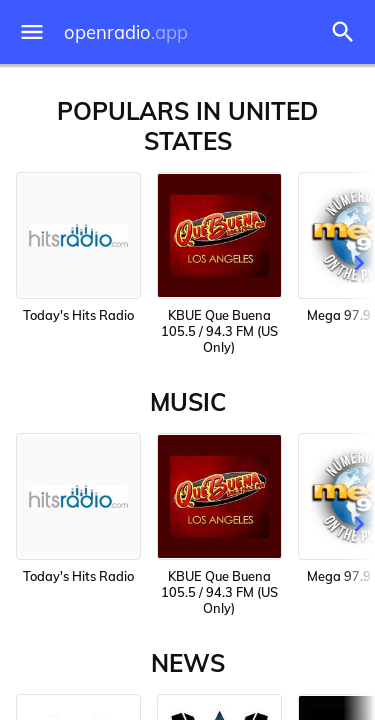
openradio (126, 32)
